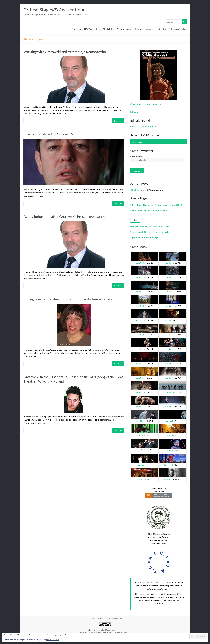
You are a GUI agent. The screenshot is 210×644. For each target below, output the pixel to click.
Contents (76, 29)
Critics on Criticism (178, 29)
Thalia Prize (108, 29)
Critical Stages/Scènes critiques (56, 10)
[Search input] (156, 142)
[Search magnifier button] (184, 142)
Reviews (138, 29)
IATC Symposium (92, 29)
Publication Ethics (53, 640)
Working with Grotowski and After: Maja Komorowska (65, 52)
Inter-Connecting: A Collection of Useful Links (151, 210)
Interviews (150, 29)
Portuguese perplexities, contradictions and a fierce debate (68, 299)
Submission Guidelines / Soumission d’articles (151, 232)
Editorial (134, 112)
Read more (118, 121)
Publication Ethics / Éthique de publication (150, 227)
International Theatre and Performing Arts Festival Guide (157, 205)
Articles (162, 29)
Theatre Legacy (124, 29)
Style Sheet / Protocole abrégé (144, 237)
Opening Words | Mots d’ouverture (146, 104)
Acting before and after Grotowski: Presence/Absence (64, 217)
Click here (135, 190)
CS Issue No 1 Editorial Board (144, 127)
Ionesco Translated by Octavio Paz (49, 134)
